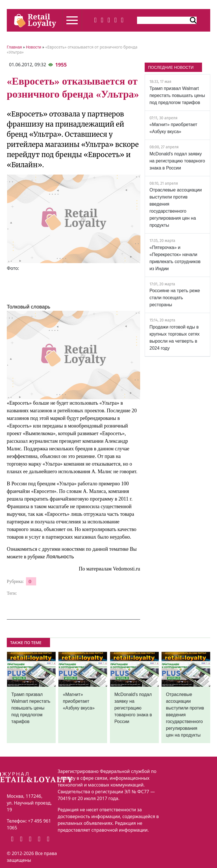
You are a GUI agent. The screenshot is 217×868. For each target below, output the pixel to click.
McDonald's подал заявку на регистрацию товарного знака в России (177, 161)
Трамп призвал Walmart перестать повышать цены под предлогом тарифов (177, 95)
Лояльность (60, 557)
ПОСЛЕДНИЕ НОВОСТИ (171, 67)
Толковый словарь (29, 307)
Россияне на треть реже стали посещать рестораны (175, 298)
